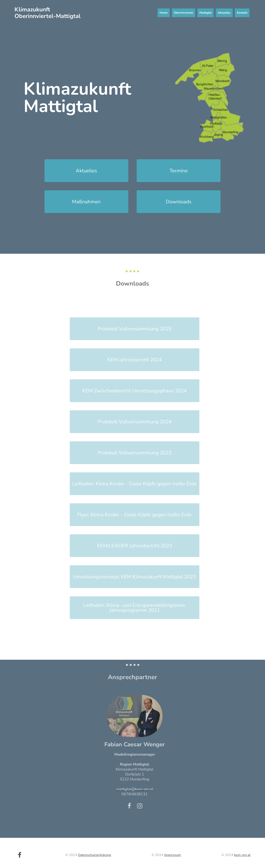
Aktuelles (224, 13)
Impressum (173, 855)
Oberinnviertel (184, 13)
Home (164, 13)
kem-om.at (242, 855)
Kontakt (242, 13)
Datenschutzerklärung (95, 855)
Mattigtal (205, 13)
